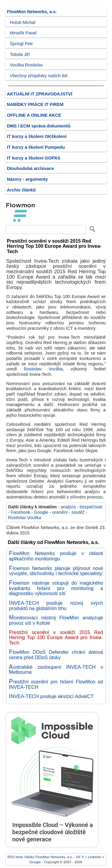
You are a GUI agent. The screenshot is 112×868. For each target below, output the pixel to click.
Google (41, 512)
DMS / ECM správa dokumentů (39, 126)
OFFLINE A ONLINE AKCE (34, 115)
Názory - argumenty (27, 179)
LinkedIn (94, 857)
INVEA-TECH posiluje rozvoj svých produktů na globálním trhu (56, 606)
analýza (68, 507)
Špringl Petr (21, 44)
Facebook (20, 512)
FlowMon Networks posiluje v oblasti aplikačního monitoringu (56, 556)
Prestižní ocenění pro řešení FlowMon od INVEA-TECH (56, 684)
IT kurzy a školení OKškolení (37, 136)
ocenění (60, 512)
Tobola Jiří (20, 54)
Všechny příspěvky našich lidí (39, 76)
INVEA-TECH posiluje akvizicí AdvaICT (51, 696)
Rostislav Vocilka (43, 369)
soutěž (78, 512)
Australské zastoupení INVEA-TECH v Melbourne (56, 670)
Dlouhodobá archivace (30, 168)
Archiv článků (21, 190)
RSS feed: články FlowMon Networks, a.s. (40, 857)
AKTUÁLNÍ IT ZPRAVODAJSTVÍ (40, 94)
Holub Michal (23, 22)
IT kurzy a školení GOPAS (34, 158)
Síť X (80, 857)
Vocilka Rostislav (26, 65)
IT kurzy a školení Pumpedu (36, 147)
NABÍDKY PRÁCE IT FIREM (35, 104)
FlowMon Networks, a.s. (32, 12)
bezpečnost (91, 507)
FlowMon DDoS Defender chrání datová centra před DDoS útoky (56, 655)
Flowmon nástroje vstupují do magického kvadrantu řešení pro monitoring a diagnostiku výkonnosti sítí (56, 588)
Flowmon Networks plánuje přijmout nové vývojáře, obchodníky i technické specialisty (56, 571)
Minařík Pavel (23, 33)
